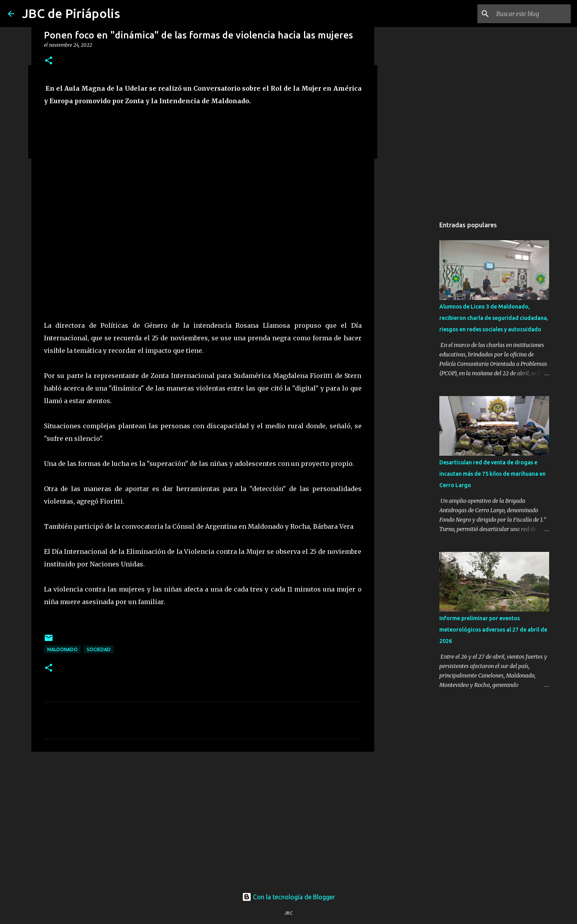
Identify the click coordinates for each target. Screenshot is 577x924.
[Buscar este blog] (530, 14)
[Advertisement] (203, 818)
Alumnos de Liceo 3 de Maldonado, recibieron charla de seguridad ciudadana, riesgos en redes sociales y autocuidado (494, 318)
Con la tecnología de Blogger (288, 897)
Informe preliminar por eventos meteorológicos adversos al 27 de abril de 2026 (493, 630)
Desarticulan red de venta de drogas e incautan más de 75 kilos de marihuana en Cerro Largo (492, 474)
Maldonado (62, 649)
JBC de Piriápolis (71, 13)
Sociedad (99, 649)
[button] (49, 61)
